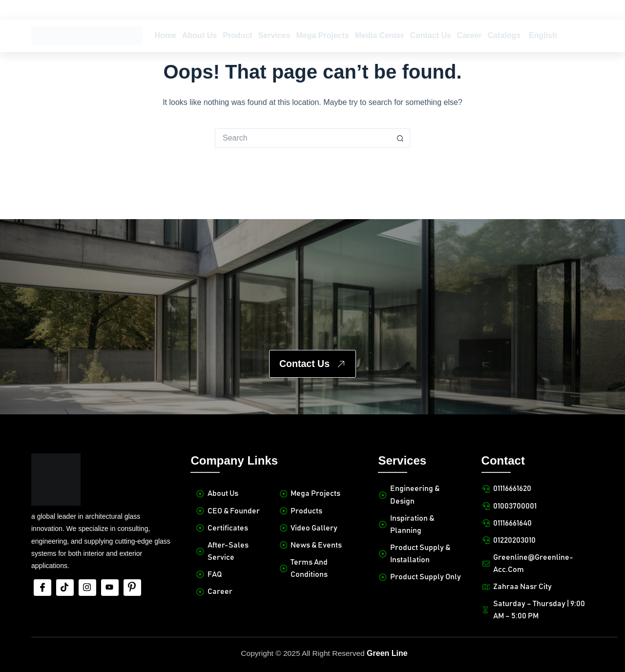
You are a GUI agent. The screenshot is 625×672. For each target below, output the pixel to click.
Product (237, 35)
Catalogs (504, 35)
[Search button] (400, 138)
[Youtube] (110, 575)
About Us (199, 35)
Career (469, 35)
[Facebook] (42, 575)
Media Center (379, 35)
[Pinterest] (132, 575)
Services (274, 35)
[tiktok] (65, 575)
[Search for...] (303, 138)
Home (166, 35)
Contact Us (430, 35)
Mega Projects (322, 35)
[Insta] (87, 575)
